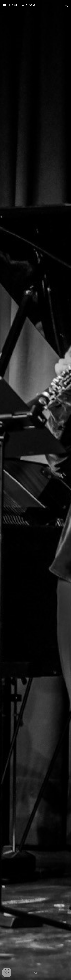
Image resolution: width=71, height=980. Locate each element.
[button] (5, 5)
